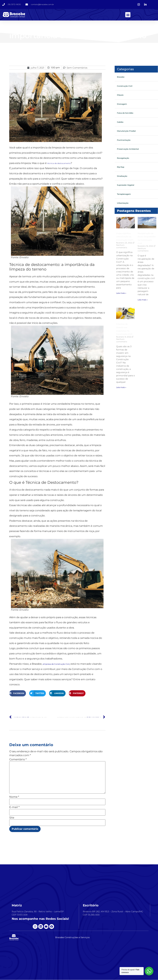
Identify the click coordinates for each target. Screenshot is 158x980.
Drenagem (122, 104)
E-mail (14, 807)
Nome (14, 797)
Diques (120, 95)
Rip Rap (121, 167)
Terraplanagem (124, 194)
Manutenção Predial (126, 131)
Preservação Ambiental (128, 149)
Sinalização (122, 176)
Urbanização (123, 203)
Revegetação (123, 158)
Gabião (120, 122)
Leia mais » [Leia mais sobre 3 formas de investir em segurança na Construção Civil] (121, 387)
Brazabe (121, 77)
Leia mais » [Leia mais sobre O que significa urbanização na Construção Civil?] (121, 293)
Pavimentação (124, 140)
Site (12, 818)
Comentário (18, 760)
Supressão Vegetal (126, 185)
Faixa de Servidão (125, 113)
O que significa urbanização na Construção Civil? (125, 237)
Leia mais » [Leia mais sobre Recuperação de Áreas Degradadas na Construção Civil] (143, 300)
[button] (128, 15)
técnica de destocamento (59, 163)
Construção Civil (125, 86)
